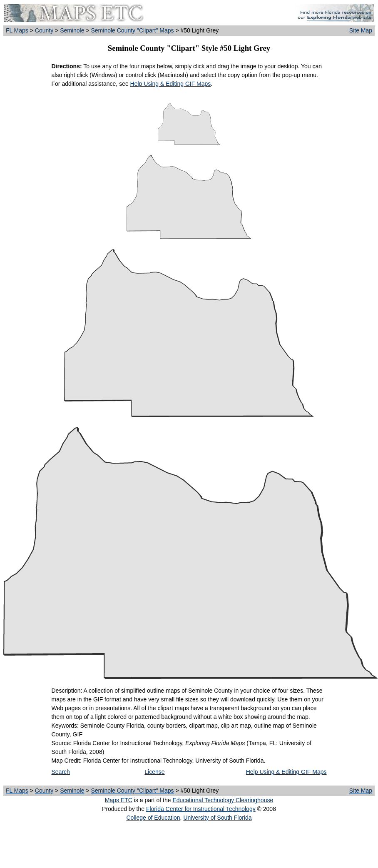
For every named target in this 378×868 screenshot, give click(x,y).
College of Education (153, 818)
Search (61, 772)
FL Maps (17, 30)
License (154, 772)
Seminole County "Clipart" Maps (132, 30)
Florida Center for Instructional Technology (201, 809)
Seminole (72, 30)
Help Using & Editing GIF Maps (171, 84)
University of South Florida (217, 818)
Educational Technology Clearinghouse (223, 800)
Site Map (361, 30)
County (44, 30)
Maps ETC (119, 800)
